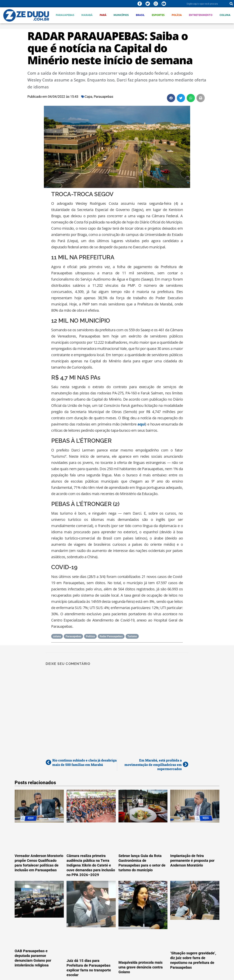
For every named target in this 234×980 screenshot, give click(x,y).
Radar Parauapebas (111, 636)
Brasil (140, 15)
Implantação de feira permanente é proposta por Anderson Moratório (192, 860)
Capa (88, 97)
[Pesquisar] (231, 4)
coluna (57, 636)
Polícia (177, 15)
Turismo (132, 636)
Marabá (87, 15)
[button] (171, 98)
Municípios (121, 15)
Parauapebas (65, 15)
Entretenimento (201, 15)
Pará (103, 15)
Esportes (158, 15)
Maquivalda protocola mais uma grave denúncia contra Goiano (141, 967)
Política (90, 636)
